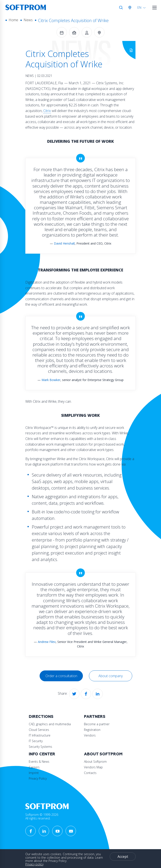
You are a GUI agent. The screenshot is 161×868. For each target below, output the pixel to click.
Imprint (34, 773)
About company (111, 676)
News (28, 20)
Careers (34, 767)
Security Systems (40, 747)
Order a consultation (61, 676)
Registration (92, 730)
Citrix (47, 111)
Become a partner (97, 724)
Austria (131, 8)
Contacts (90, 773)
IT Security (36, 741)
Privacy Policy (38, 778)
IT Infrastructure (40, 735)
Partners (95, 717)
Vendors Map (93, 767)
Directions (41, 717)
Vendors (90, 735)
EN (139, 7)
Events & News (39, 762)
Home (13, 20)
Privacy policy (34, 864)
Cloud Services (39, 730)
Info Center (42, 754)
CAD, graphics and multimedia (50, 724)
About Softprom (103, 754)
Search (121, 8)
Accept (123, 857)
